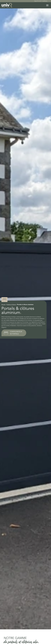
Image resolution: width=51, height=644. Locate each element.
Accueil (3, 305)
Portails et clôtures (11, 305)
